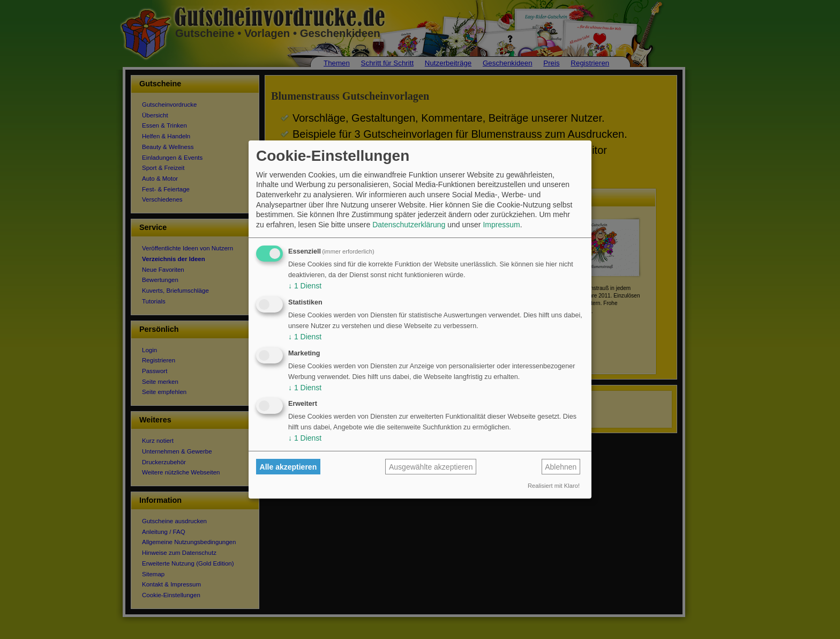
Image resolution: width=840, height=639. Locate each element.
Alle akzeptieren (288, 467)
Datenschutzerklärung (409, 225)
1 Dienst (305, 286)
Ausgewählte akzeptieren (431, 467)
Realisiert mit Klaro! (554, 486)
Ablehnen (561, 467)
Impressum (501, 225)
